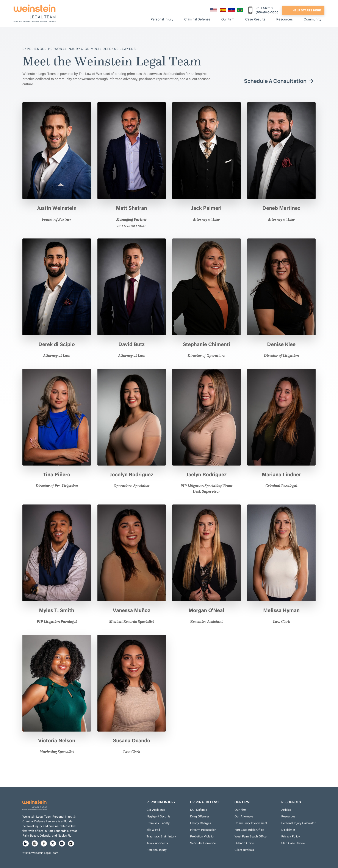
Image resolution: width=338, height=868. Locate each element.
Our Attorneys (244, 816)
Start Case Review (293, 843)
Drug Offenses (200, 816)
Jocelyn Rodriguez (131, 474)
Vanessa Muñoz (131, 610)
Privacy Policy (291, 836)
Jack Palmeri (206, 208)
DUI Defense (199, 809)
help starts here (307, 10)
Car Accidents (156, 809)
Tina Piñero (57, 474)
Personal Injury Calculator (298, 823)
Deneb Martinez (281, 208)
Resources (285, 19)
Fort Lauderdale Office (249, 829)
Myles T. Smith (57, 610)
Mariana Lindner (281, 474)
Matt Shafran (131, 208)
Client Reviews (244, 849)
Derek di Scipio (57, 344)
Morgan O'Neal (206, 610)
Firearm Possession (203, 829)
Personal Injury (162, 19)
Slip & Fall (153, 829)
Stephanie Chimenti (207, 344)
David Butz (131, 344)
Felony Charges (201, 823)
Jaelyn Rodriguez (207, 474)
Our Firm (228, 19)
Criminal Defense (197, 19)
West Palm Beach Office (250, 836)
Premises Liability (158, 823)
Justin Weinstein (57, 208)
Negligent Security (159, 816)
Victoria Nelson (57, 740)
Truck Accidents (157, 843)
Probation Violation (203, 836)
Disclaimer (288, 829)
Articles (286, 809)
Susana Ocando (132, 740)
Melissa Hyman (281, 610)
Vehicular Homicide (203, 843)
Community (313, 19)
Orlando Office (244, 843)
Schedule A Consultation (275, 81)
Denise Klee (281, 344)
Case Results (255, 19)
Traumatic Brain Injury (161, 836)
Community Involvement (251, 823)
